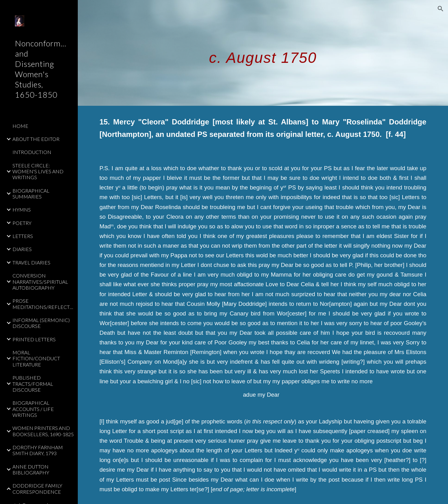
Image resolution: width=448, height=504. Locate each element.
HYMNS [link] (22, 210)
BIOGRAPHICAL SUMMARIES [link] (31, 194)
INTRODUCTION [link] (32, 152)
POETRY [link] (22, 223)
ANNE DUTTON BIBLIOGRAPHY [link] (31, 469)
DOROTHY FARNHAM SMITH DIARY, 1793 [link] (38, 450)
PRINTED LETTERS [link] (34, 339)
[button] (441, 9)
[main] (263, 53)
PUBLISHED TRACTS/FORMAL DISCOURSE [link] (33, 384)
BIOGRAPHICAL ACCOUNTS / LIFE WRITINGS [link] (33, 409)
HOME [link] (20, 126)
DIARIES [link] (22, 249)
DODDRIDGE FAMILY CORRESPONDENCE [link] (37, 488)
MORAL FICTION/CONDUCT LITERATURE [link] (36, 358)
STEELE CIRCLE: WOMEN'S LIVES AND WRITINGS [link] (38, 171)
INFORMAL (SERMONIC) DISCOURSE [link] (41, 323)
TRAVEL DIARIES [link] (31, 262)
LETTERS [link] (23, 236)
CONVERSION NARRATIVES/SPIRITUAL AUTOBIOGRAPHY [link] (40, 282)
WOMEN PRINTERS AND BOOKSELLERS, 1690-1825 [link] (43, 431)
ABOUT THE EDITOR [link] (36, 139)
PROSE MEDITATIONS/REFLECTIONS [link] (43, 304)
